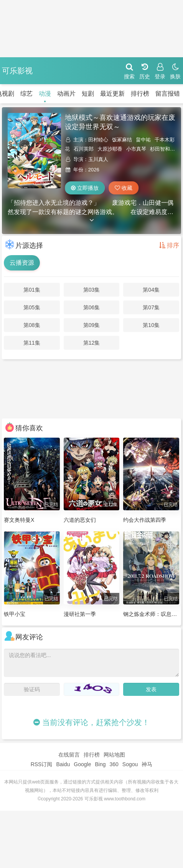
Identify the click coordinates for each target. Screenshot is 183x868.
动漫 (45, 94)
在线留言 (69, 755)
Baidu (63, 764)
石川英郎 (84, 149)
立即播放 (85, 188)
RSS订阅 (42, 764)
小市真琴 (136, 149)
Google (82, 764)
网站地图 (114, 755)
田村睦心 (98, 140)
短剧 (88, 94)
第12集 (92, 343)
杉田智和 (160, 149)
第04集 (151, 290)
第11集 (32, 343)
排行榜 (140, 94)
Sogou (130, 764)
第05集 (32, 307)
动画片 (66, 94)
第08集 (32, 325)
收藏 (124, 188)
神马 (147, 764)
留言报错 (168, 94)
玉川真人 (98, 159)
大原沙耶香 (110, 149)
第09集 (92, 325)
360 (114, 764)
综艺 (26, 94)
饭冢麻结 (122, 140)
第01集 (32, 290)
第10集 (151, 325)
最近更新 (112, 94)
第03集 (92, 290)
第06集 (92, 307)
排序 (169, 245)
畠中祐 (143, 140)
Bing (100, 764)
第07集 (151, 307)
